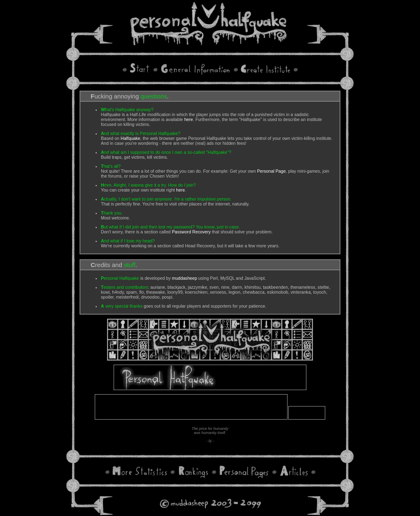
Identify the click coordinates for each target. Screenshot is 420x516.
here (188, 119)
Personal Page (272, 171)
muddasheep (185, 278)
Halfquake (130, 138)
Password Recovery (191, 232)
